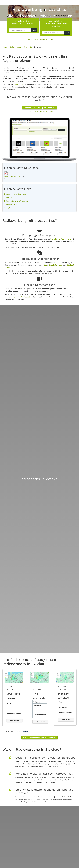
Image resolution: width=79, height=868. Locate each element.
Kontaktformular (55, 265)
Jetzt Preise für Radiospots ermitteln (40, 108)
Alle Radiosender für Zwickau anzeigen (39, 738)
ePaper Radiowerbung (12, 176)
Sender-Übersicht (12, 204)
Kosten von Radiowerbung (15, 194)
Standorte (28, 47)
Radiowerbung (15, 47)
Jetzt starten (15, 720)
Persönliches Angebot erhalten (40, 39)
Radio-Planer (19, 85)
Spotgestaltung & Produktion (17, 201)
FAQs (7, 208)
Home (5, 47)
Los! (34, 30)
